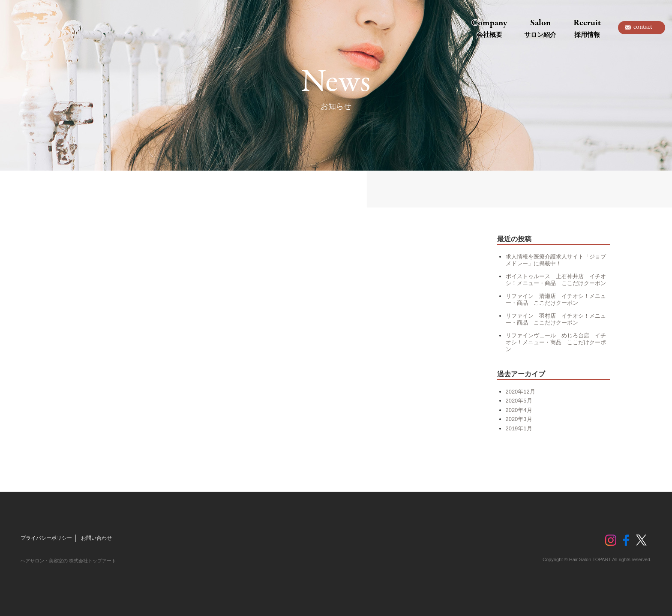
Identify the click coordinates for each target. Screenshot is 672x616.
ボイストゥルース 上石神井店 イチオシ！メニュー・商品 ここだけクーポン (556, 280)
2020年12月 (520, 392)
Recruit (587, 28)
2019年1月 (519, 428)
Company (489, 28)
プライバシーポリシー (46, 538)
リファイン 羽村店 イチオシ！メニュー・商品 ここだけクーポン (556, 319)
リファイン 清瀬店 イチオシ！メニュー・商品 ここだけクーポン (556, 299)
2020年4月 (519, 410)
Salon (540, 28)
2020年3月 (519, 419)
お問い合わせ (96, 538)
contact (643, 27)
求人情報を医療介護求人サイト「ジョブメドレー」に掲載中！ (556, 260)
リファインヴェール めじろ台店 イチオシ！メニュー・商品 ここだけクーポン (556, 342)
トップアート (41, 28)
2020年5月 (519, 401)
